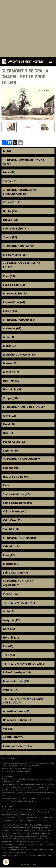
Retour (28, 127)
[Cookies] (6, 862)
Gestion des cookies (28, 864)
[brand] (23, 62)
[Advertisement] (28, 28)
